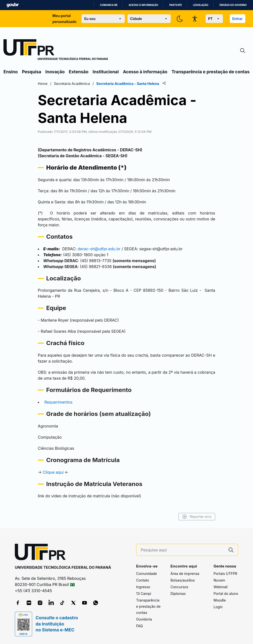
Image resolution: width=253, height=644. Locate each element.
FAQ (139, 626)
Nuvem (219, 580)
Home (43, 84)
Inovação (55, 72)
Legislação (201, 5)
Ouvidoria (144, 619)
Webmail (221, 587)
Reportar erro (197, 517)
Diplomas (178, 594)
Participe (176, 5)
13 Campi (144, 594)
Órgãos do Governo (233, 5)
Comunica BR (109, 5)
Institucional (106, 72)
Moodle (220, 600)
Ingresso (143, 587)
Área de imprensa (185, 574)
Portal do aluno (226, 594)
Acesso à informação (143, 5)
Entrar (237, 19)
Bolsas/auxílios (183, 580)
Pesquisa (32, 72)
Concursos (179, 587)
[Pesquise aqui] (183, 550)
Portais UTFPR (225, 574)
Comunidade (147, 574)
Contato (143, 580)
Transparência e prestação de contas (211, 72)
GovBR (13, 5)
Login (218, 607)
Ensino (11, 72)
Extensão (79, 72)
